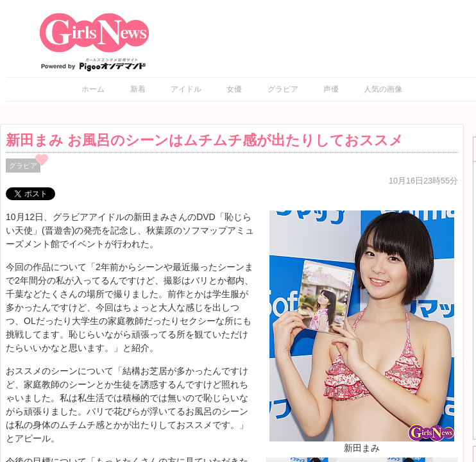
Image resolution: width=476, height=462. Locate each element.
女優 (234, 89)
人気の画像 (383, 89)
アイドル (186, 89)
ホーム (93, 89)
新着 (138, 89)
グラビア (283, 89)
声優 (331, 89)
